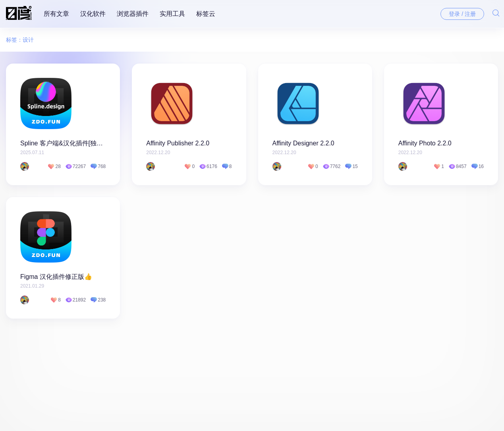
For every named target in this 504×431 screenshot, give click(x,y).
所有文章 (56, 14)
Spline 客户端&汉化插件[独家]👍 (63, 143)
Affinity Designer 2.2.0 (303, 143)
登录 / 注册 (462, 14)
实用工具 (172, 14)
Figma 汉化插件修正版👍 (56, 277)
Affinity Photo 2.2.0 (425, 143)
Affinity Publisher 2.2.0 (178, 143)
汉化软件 (93, 14)
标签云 (206, 14)
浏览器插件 (133, 14)
